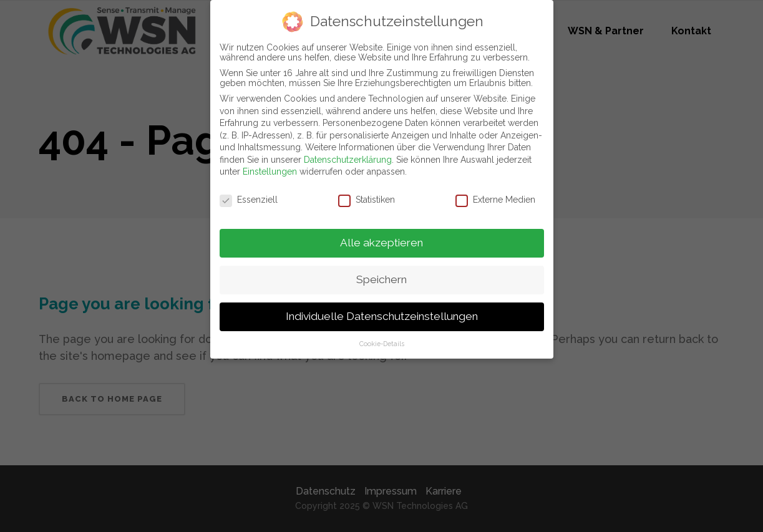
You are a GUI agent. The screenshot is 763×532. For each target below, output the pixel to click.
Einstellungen (270, 171)
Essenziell (249, 199)
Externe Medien (495, 199)
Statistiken (367, 199)
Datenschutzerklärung (348, 158)
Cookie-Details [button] (382, 342)
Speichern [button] (381, 278)
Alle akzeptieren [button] (381, 242)
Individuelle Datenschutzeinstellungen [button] (382, 315)
